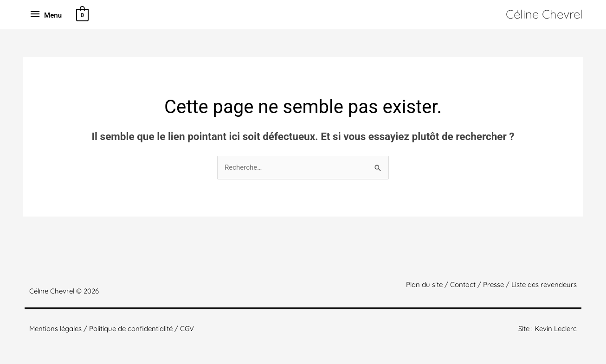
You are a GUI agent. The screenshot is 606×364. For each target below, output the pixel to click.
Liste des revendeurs (544, 284)
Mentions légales (55, 329)
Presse (493, 284)
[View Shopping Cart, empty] (82, 14)
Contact (463, 284)
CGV (187, 329)
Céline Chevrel (544, 14)
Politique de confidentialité (131, 329)
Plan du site (424, 284)
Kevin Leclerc (556, 329)
